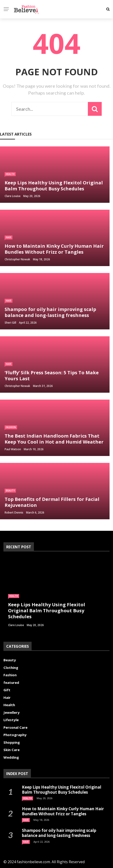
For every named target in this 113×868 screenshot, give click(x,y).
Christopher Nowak (17, 259)
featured (11, 682)
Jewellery (12, 712)
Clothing (11, 668)
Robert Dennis (14, 512)
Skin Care (12, 750)
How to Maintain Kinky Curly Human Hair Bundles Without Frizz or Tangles (63, 811)
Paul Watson (13, 449)
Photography (15, 735)
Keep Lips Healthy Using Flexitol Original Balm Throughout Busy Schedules (62, 790)
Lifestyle (11, 720)
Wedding (11, 757)
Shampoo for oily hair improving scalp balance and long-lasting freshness (59, 833)
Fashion (11, 427)
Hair (9, 237)
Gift (7, 690)
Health (10, 174)
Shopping (12, 742)
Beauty (10, 491)
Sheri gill (10, 323)
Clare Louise (13, 196)
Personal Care (15, 727)
